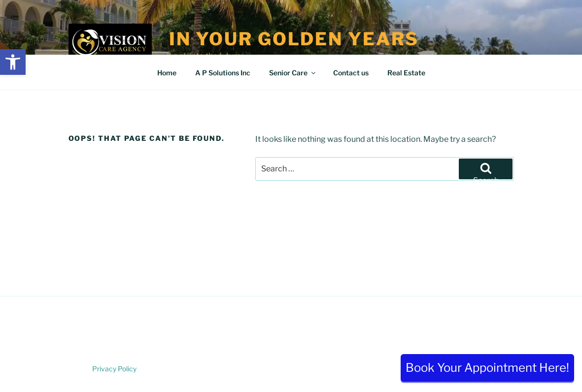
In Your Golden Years (294, 39)
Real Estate (406, 73)
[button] (13, 62)
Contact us (351, 73)
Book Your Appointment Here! (487, 368)
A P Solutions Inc (223, 73)
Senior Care (293, 73)
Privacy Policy (114, 369)
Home (167, 73)
